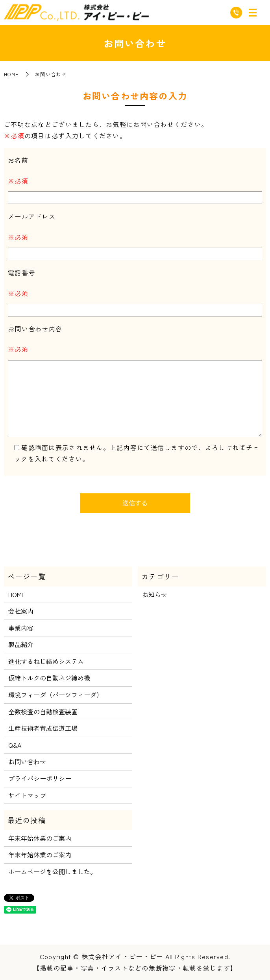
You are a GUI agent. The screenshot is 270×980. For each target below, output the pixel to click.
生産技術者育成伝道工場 (43, 728)
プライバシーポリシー (40, 778)
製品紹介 (21, 644)
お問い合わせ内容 (35, 329)
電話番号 (21, 272)
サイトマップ (27, 795)
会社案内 (21, 611)
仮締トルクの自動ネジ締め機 (49, 678)
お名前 (18, 160)
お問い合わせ (27, 761)
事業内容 (21, 628)
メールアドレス (32, 216)
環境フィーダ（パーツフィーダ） (55, 695)
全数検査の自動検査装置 (43, 712)
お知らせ (155, 594)
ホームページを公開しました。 (52, 872)
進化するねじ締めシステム (46, 661)
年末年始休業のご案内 (40, 838)
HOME (11, 74)
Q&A (15, 745)
